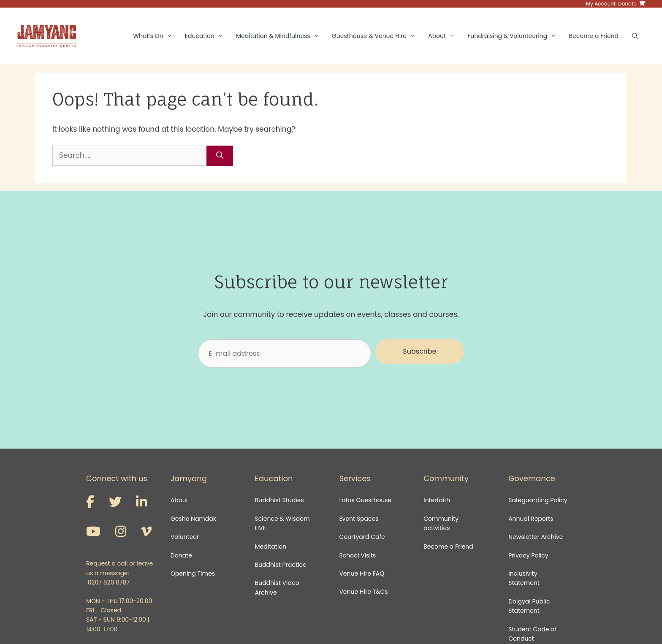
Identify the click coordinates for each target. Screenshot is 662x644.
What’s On (156, 36)
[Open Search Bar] (635, 36)
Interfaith (437, 500)
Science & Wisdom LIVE (282, 523)
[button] (420, 352)
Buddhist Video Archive (277, 587)
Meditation (271, 547)
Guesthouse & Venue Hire (377, 36)
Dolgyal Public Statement (529, 606)
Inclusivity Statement (524, 578)
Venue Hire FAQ (362, 574)
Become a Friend (594, 36)
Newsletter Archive (536, 537)
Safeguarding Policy (538, 500)
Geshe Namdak (193, 519)
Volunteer (185, 537)
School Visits (357, 555)
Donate (181, 555)
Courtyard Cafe (362, 537)
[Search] (220, 156)
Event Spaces (359, 519)
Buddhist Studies (279, 500)
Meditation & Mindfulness (281, 36)
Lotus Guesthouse (365, 500)
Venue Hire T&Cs (363, 592)
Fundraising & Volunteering (515, 36)
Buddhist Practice (281, 565)
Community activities (441, 523)
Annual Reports (531, 519)
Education (207, 36)
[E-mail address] (285, 353)
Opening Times (193, 574)
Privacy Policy (529, 555)
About (445, 36)
